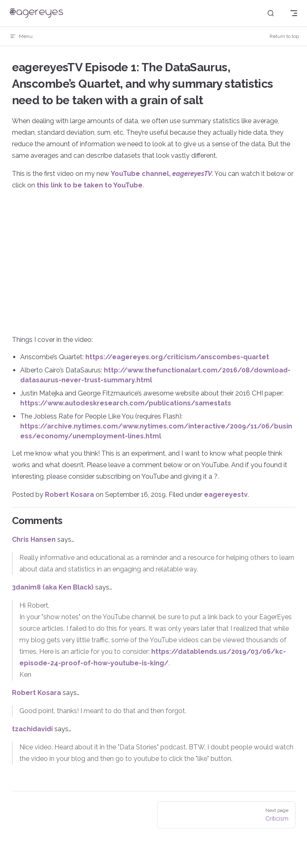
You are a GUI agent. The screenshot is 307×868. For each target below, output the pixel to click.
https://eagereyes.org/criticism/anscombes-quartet (177, 357)
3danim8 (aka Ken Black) (53, 587)
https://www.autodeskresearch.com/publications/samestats (126, 403)
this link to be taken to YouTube (90, 185)
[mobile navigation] (294, 13)
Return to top (284, 36)
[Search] (271, 13)
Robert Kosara (69, 495)
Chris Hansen (34, 539)
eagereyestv (226, 495)
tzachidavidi (32, 729)
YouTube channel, (161, 174)
